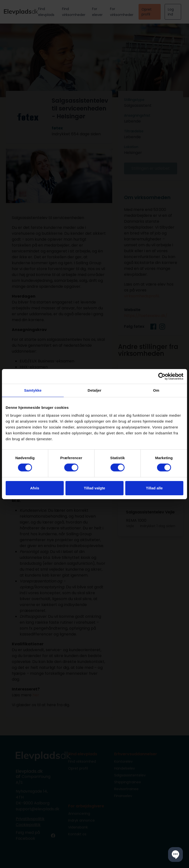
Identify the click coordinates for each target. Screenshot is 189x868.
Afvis (35, 488)
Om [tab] (156, 390)
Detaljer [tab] (94, 390)
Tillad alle (154, 488)
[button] (175, 854)
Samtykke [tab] (33, 390)
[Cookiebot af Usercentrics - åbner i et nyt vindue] (162, 376)
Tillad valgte (94, 488)
